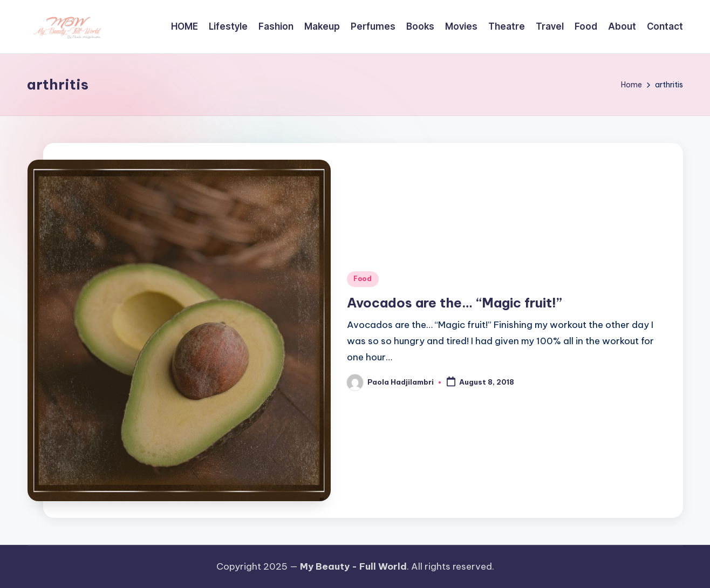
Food (363, 279)
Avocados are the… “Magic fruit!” (455, 303)
